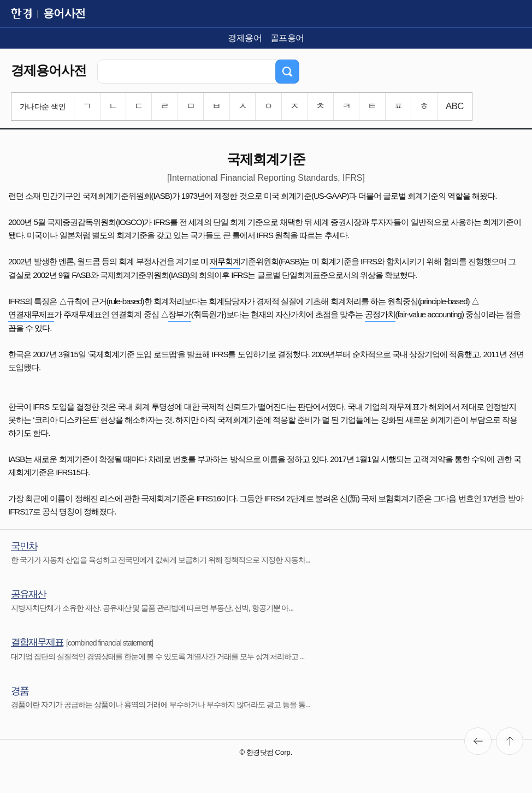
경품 (20, 691)
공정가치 (380, 314)
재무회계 (225, 261)
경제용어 (245, 38)
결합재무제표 (37, 642)
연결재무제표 (31, 314)
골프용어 (287, 38)
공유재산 (28, 594)
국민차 (24, 546)
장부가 (180, 314)
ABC (455, 106)
